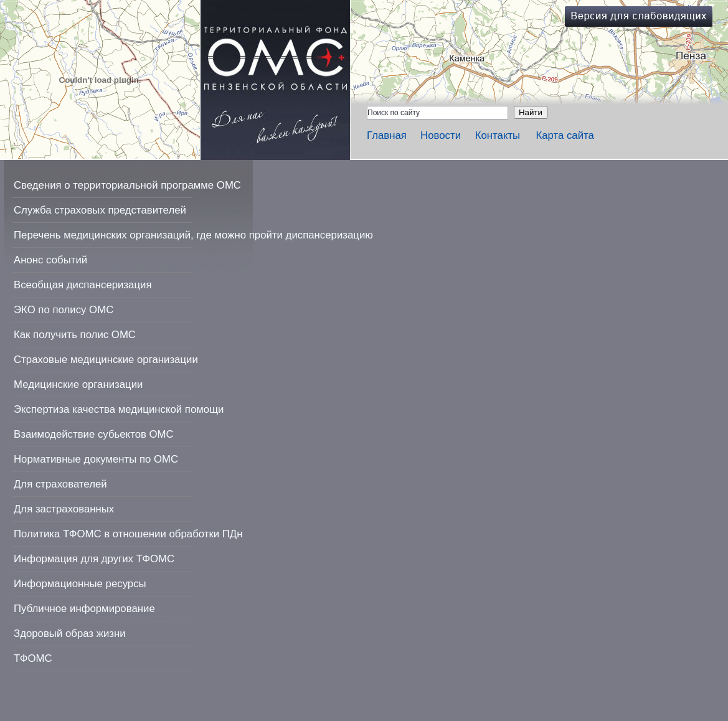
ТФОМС (33, 658)
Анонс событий (50, 260)
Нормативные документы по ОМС (96, 459)
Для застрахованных (64, 509)
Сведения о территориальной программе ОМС (127, 185)
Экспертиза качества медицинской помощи (119, 409)
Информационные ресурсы (80, 584)
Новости (441, 135)
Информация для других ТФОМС (94, 559)
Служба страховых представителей (100, 210)
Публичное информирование (84, 609)
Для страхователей (60, 484)
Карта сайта (565, 135)
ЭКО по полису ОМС (64, 310)
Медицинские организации (78, 384)
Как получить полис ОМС (75, 335)
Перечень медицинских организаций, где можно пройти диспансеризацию (193, 235)
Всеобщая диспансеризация (83, 285)
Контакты (498, 135)
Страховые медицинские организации (106, 360)
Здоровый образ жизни (70, 634)
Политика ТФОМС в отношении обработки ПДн (128, 534)
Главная (387, 135)
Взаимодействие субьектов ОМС (94, 434)
